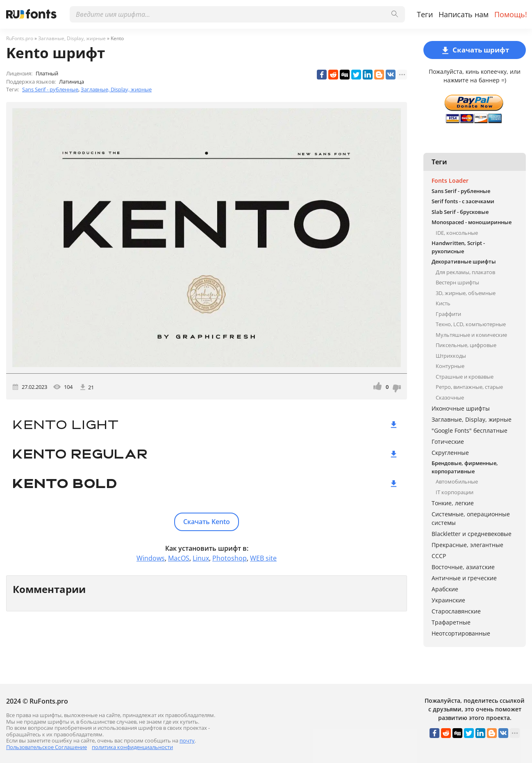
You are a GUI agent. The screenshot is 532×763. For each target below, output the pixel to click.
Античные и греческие (464, 578)
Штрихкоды (451, 356)
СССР (439, 556)
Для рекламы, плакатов (465, 272)
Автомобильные (457, 481)
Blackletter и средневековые (472, 534)
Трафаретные (451, 622)
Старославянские (456, 611)
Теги (425, 14)
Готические (448, 442)
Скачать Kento (207, 522)
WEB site (263, 558)
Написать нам (464, 14)
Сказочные (450, 397)
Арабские (445, 589)
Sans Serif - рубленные (50, 89)
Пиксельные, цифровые (466, 345)
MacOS (179, 558)
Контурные (450, 366)
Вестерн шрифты (457, 282)
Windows (151, 558)
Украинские (448, 600)
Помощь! (511, 14)
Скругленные (450, 453)
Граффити (448, 314)
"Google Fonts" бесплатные (469, 430)
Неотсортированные (461, 633)
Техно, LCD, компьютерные (471, 324)
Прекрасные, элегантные (467, 545)
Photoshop (230, 558)
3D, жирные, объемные (466, 293)
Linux (201, 558)
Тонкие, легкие (453, 503)
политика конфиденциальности (132, 747)
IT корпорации (455, 492)
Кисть (443, 303)
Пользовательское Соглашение (47, 747)
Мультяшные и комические (471, 335)
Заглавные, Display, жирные (116, 89)
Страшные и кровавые (465, 377)
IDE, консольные (457, 233)
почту (187, 740)
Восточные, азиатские (463, 567)
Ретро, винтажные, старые (469, 387)
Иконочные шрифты (461, 408)
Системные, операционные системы (471, 518)
